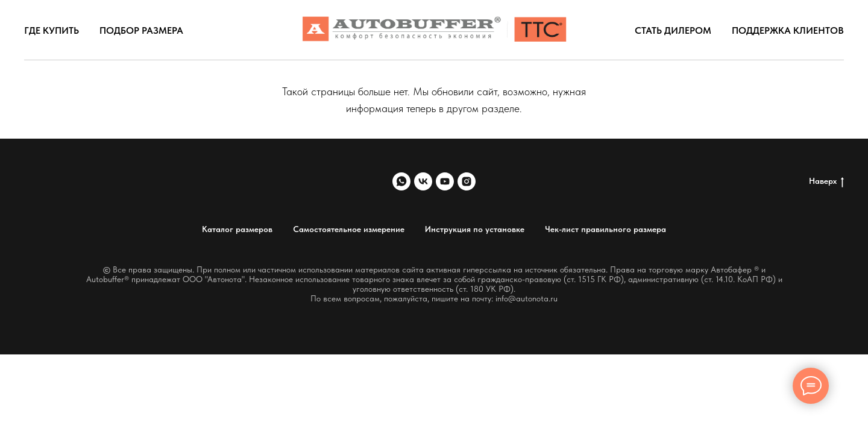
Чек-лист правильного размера (605, 229)
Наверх (826, 181)
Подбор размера (141, 30)
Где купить (52, 30)
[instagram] (467, 181)
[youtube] (445, 181)
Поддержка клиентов (788, 30)
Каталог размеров (237, 229)
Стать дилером (673, 30)
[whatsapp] (401, 181)
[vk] (423, 181)
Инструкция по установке (475, 229)
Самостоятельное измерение (349, 229)
